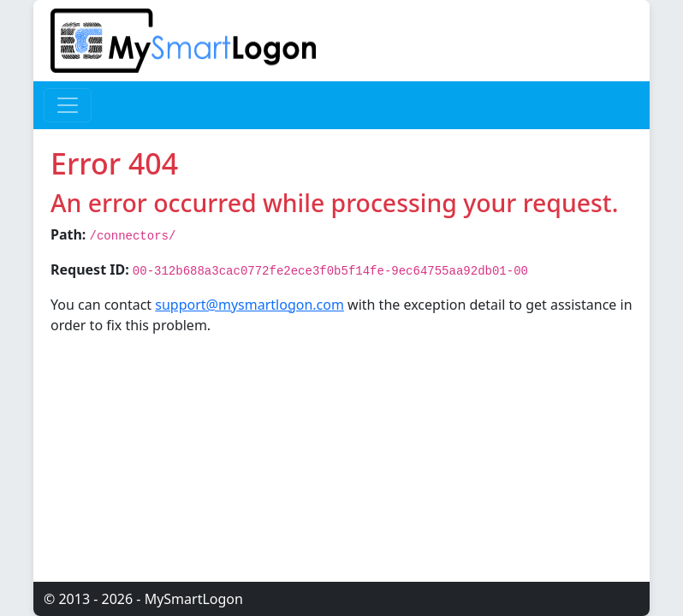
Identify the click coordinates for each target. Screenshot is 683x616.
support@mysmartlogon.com (249, 305)
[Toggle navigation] (68, 105)
